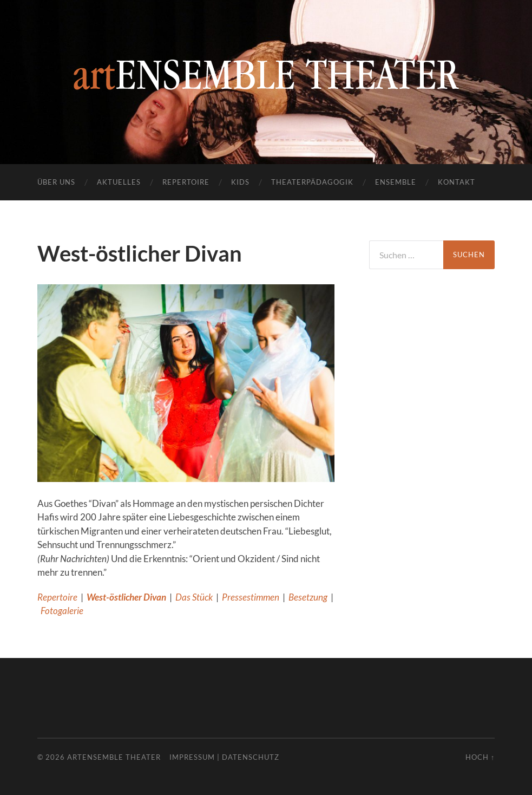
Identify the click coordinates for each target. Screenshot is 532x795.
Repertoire (186, 182)
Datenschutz (251, 757)
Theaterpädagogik (312, 182)
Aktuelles (119, 182)
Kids (240, 182)
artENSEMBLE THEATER (114, 757)
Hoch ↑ (480, 757)
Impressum (192, 757)
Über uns (56, 182)
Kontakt (457, 182)
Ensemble (396, 182)
